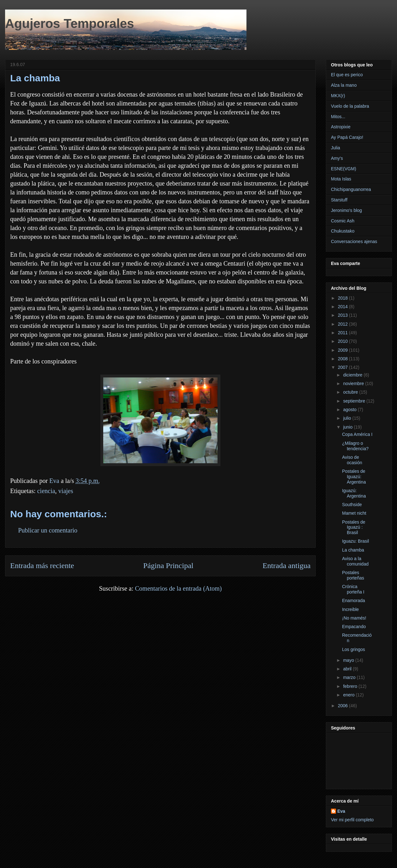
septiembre (355, 401)
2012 (343, 324)
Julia (336, 148)
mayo (349, 660)
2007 (343, 367)
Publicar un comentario (48, 530)
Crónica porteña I (353, 589)
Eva (341, 811)
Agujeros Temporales (70, 24)
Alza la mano (344, 85)
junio (348, 427)
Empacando (354, 627)
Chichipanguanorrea (351, 189)
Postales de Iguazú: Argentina (354, 477)
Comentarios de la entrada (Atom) (178, 588)
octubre (351, 392)
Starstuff (339, 200)
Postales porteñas (353, 575)
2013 (343, 315)
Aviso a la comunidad (355, 561)
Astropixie (341, 127)
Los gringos (353, 649)
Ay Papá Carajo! (347, 137)
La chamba (353, 550)
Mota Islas (341, 179)
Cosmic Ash (343, 221)
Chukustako (343, 231)
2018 (343, 298)
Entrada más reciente (42, 566)
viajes (66, 491)
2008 (343, 359)
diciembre (353, 375)
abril (348, 669)
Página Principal (168, 566)
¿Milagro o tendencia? (355, 446)
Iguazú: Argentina (354, 493)
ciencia (46, 491)
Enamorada (353, 600)
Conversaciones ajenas (354, 241)
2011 (343, 333)
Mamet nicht (354, 513)
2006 (343, 706)
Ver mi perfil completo (352, 820)
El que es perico (347, 75)
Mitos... (338, 117)
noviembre (354, 383)
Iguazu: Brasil (356, 541)
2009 (343, 350)
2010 (343, 341)
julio (348, 418)
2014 (343, 307)
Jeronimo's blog (347, 210)
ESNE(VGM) (343, 169)
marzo (350, 677)
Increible (350, 609)
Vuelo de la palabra (350, 106)
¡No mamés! (354, 618)
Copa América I (357, 434)
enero (349, 695)
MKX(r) (338, 96)
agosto (350, 410)
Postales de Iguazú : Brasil (354, 527)
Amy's (337, 158)
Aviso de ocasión (352, 460)
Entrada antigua (287, 566)
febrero (351, 686)
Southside (352, 505)
